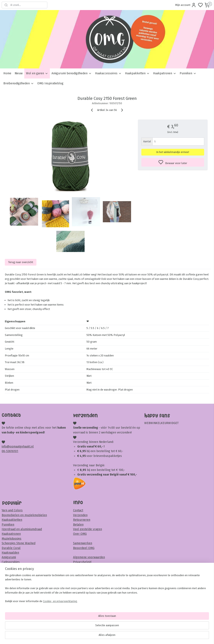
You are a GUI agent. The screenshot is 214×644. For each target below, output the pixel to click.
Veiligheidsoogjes (13, 576)
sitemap (123, 636)
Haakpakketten (137, 73)
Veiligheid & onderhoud (89, 581)
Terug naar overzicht (21, 262)
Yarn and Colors (12, 510)
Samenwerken (83, 543)
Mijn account (186, 5)
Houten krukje (11, 567)
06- (4, 451)
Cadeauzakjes (11, 562)
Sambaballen (11, 571)
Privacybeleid (82, 562)
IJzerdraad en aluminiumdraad (22, 529)
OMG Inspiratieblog (50, 83)
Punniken (188, 73)
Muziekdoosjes (12, 539)
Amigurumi (9, 557)
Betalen (78, 525)
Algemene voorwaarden (89, 557)
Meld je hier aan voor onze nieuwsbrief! (28, 600)
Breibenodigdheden (19, 83)
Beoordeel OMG (84, 548)
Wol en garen (37, 73)
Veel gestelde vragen (88, 529)
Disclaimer (80, 576)
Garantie (79, 567)
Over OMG (80, 534)
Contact (78, 510)
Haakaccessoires (108, 73)
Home (7, 73)
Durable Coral (11, 548)
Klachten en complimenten (91, 571)
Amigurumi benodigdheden (72, 73)
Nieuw (19, 73)
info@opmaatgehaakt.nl (18, 447)
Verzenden (80, 515)
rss (131, 636)
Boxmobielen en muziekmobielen (24, 515)
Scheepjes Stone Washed (19, 543)
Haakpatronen (165, 73)
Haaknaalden (10, 553)
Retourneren (82, 520)
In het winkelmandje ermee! (173, 152)
